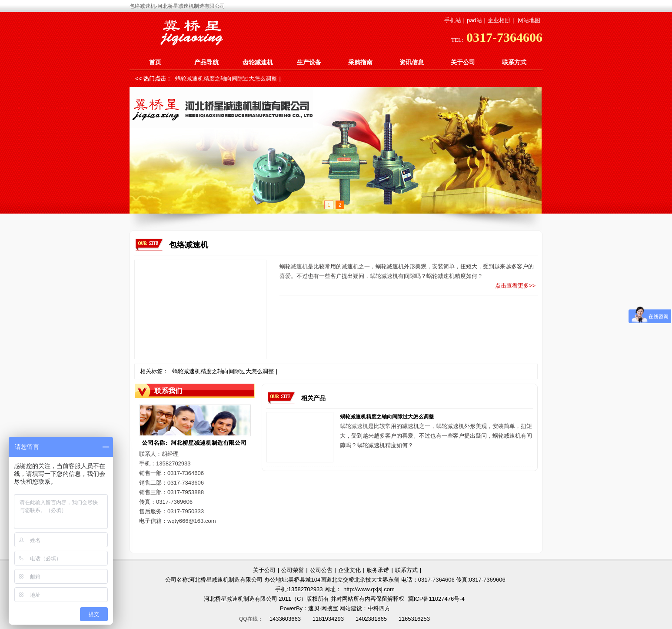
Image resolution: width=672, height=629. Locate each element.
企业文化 (349, 570)
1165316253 (414, 619)
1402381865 (371, 619)
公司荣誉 (293, 570)
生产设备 (309, 62)
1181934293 (328, 619)
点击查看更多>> (515, 286)
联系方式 (514, 62)
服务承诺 (378, 570)
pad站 (474, 20)
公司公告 (321, 570)
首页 (155, 62)
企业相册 (499, 20)
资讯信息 (412, 62)
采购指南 (360, 62)
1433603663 (285, 619)
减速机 (299, 266)
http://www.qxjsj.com (369, 589)
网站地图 (529, 20)
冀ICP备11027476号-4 (436, 599)
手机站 (453, 20)
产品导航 (206, 62)
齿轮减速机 (258, 62)
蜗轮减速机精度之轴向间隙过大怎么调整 (226, 79)
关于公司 (463, 62)
